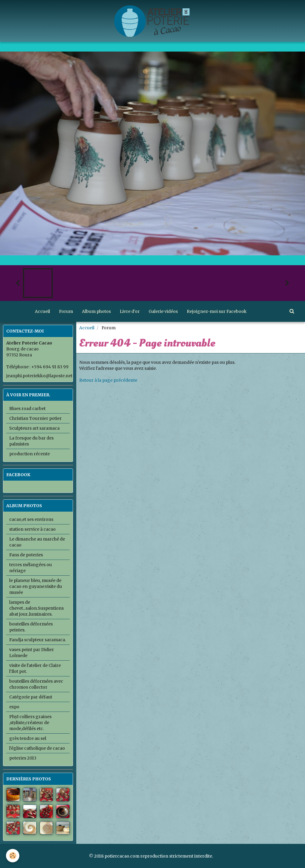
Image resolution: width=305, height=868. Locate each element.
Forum (66, 311)
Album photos (96, 311)
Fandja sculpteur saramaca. (38, 640)
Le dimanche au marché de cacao (37, 542)
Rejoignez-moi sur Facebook (217, 311)
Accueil (42, 311)
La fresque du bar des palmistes (31, 441)
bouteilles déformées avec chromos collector (36, 684)
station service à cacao (32, 529)
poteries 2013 (23, 758)
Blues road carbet (27, 409)
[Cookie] (13, 856)
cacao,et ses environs (31, 519)
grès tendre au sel (28, 738)
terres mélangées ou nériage (31, 568)
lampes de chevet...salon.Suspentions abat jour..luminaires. (36, 608)
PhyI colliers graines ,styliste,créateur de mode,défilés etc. (30, 723)
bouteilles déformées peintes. (31, 627)
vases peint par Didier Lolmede (32, 653)
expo (14, 707)
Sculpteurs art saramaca (34, 428)
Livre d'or (130, 311)
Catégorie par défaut (31, 697)
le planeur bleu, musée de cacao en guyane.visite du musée (36, 586)
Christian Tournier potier (35, 418)
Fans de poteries (26, 555)
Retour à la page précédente (108, 380)
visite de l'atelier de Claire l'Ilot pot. (35, 668)
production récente (29, 454)
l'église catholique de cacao (37, 748)
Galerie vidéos (163, 311)
